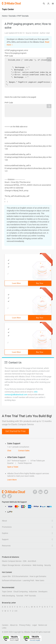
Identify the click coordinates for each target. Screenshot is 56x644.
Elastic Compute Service (12, 561)
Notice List (43, 625)
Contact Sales (24, 451)
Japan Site (6, 576)
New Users (40, 580)
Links (4, 628)
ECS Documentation (20, 576)
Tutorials (20, 596)
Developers (43, 592)
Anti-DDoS (32, 561)
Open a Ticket (13, 467)
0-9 (16, 611)
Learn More (16, 283)
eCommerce (26, 565)
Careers (5, 625)
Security (48, 565)
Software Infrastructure (12, 580)
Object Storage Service (11, 565)
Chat (9, 451)
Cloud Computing (21, 592)
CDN (25, 561)
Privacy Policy (25, 625)
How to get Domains (38, 576)
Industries (33, 592)
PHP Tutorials (30, 596)
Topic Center (7, 592)
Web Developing (8, 596)
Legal (34, 625)
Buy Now (40, 283)
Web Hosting (38, 565)
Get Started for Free (15, 431)
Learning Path (28, 580)
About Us (14, 625)
